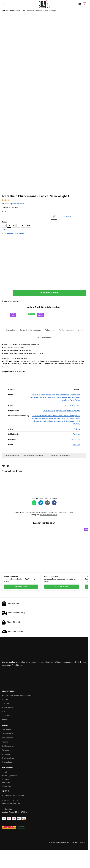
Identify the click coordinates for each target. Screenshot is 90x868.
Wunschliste (6, 803)
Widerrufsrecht (7, 724)
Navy (53, 414)
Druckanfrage (7, 779)
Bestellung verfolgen (10, 792)
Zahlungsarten (7, 755)
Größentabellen (8, 763)
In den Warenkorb (49, 309)
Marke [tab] (80, 347)
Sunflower (66, 417)
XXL (78, 422)
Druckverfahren (8, 775)
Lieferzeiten (6, 747)
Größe (4, 239)
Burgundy (59, 412)
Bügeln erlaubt (61, 427)
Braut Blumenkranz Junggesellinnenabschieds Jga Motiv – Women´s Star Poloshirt (59, 595)
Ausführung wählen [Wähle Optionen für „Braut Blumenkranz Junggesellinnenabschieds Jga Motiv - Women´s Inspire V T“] (21, 603)
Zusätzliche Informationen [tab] (31, 347)
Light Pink (43, 414)
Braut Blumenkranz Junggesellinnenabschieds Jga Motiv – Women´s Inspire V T (19, 595)
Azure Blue (36, 412)
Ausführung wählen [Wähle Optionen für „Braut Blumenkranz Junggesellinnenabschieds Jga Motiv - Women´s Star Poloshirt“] (62, 603)
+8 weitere (68, 233)
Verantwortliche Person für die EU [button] (35, 472)
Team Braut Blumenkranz (49, 532)
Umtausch (6, 771)
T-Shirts (18, 11)
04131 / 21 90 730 (10, 817)
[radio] (5, 233)
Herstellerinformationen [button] (12, 472)
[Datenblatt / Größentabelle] (14, 251)
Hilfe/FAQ (13, 812)
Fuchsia (66, 412)
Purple (65, 414)
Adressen (5, 796)
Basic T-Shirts (75, 456)
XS (66, 422)
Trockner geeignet (73, 427)
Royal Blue (76, 414)
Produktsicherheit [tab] (44, 354)
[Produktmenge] (5, 309)
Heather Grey (75, 412)
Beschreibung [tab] (11, 347)
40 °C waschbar (49, 427)
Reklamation (7, 767)
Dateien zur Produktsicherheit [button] (60, 472)
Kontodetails (7, 800)
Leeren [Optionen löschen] (4, 246)
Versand (21, 812)
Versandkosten (19, 221)
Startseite (5, 11)
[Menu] (5, 4)
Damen (11, 11)
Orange (59, 414)
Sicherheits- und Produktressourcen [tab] (59, 347)
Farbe (4, 228)
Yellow (78, 417)
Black (43, 412)
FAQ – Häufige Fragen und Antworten (16, 712)
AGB (4, 728)
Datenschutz (7, 732)
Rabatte (5, 759)
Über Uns (5, 720)
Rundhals (77, 451)
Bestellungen (7, 789)
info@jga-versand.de (11, 820)
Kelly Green (34, 414)
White (72, 417)
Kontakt (5, 716)
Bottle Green (50, 412)
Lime (49, 414)
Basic (23, 11)
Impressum (6, 736)
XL (75, 422)
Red (69, 414)
